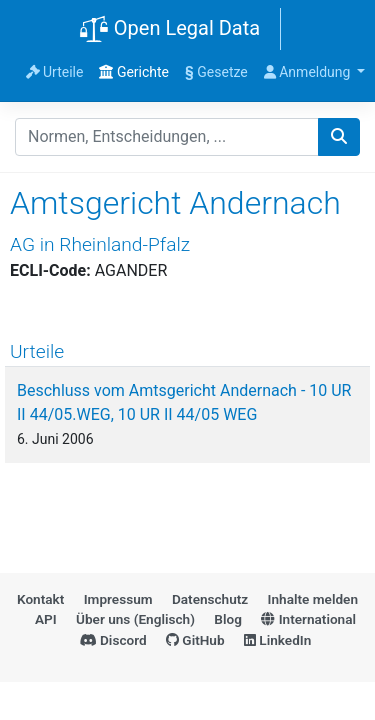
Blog (228, 619)
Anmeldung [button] (309, 72)
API (46, 619)
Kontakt (40, 599)
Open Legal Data (169, 30)
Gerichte (134, 72)
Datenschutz (210, 599)
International (308, 619)
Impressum (118, 599)
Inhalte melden (313, 599)
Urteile (55, 72)
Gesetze (216, 72)
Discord (113, 640)
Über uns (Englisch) (135, 619)
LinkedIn (277, 640)
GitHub (195, 640)
